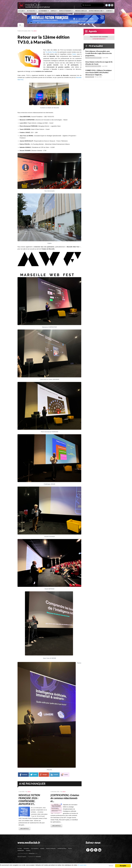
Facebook (88, 850)
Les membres (35, 848)
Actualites (26, 848)
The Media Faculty (51, 52)
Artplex (74, 54)
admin (35, 31)
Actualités (90, 58)
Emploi (42, 848)
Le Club (20, 848)
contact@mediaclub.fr (99, 39)
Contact (28, 850)
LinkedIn (100, 850)
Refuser (111, 866)
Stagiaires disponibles (93, 66)
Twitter (92, 850)
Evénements (97, 58)
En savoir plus (82, 865)
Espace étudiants (51, 848)
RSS (96, 850)
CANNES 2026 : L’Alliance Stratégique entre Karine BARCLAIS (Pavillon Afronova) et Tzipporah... (99, 73)
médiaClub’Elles (62, 848)
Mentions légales (22, 857)
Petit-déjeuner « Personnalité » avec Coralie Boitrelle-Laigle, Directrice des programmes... (99, 53)
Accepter (123, 866)
